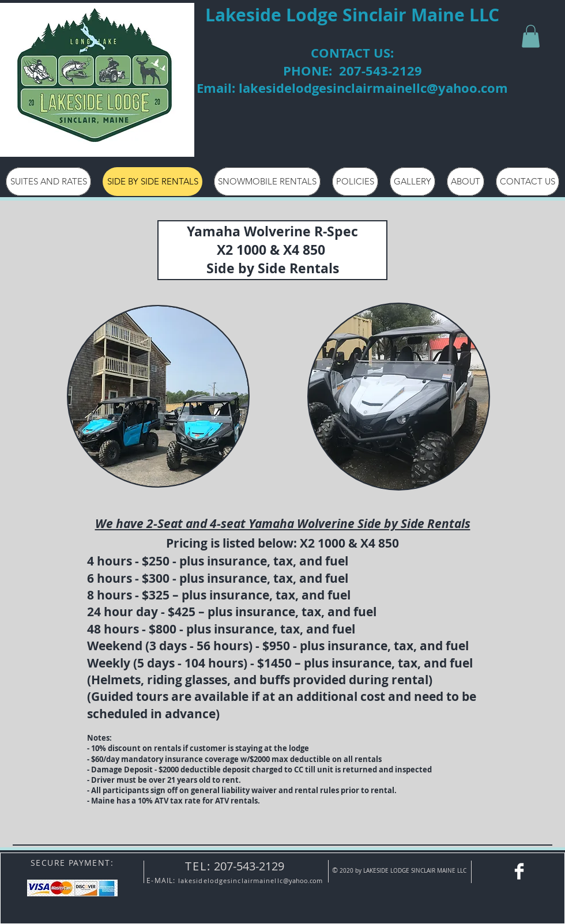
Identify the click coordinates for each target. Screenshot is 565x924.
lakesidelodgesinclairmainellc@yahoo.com (373, 88)
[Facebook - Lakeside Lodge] (519, 871)
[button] (531, 36)
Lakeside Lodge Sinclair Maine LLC (352, 15)
